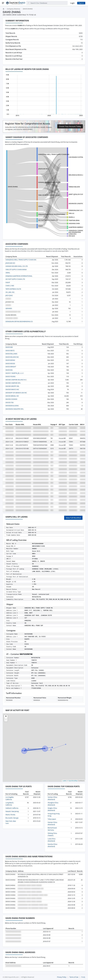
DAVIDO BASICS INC (12, 389)
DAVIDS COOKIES (11, 399)
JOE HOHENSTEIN (75, 232)
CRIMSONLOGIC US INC (77, 210)
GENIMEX (9, 308)
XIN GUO (72, 236)
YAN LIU (71, 213)
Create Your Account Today (70, 126)
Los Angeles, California (10, 798)
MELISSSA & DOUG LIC (76, 175)
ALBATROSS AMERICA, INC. (78, 227)
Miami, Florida (10, 815)
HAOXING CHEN (74, 223)
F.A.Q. (83, 977)
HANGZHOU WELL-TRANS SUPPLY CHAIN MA (54, 154)
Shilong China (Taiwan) (52, 834)
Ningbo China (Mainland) (52, 809)
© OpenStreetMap (72, 781)
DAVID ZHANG (13, 187)
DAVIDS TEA (10, 402)
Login (72, 3)
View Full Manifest (73, 518)
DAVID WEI (9, 347)
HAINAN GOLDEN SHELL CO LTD (49, 182)
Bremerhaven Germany (52, 829)
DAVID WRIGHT (11, 367)
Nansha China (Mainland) (52, 845)
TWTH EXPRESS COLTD (13, 289)
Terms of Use (74, 977)
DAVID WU (9, 370)
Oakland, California (12, 808)
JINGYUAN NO (43, 169)
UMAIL (41, 206)
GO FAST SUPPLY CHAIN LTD (48, 220)
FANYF (41, 226)
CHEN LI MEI (10, 286)
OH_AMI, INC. (10, 292)
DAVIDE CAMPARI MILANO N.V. (16, 380)
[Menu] (3, 3)
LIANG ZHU (73, 234)
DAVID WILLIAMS (11, 354)
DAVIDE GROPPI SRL (12, 386)
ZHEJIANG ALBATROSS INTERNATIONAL (52, 214)
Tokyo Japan (52, 819)
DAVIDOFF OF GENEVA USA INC (16, 393)
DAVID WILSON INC (12, 357)
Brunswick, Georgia (12, 818)
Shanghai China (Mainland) (53, 804)
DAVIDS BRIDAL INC (12, 396)
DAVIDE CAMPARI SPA (13, 383)
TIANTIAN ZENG (74, 220)
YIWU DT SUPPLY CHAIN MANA (49, 195)
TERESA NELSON (74, 187)
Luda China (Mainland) (52, 840)
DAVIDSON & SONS (12, 406)
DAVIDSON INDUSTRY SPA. (15, 409)
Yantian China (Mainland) (52, 798)
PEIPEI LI (72, 217)
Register (81, 3)
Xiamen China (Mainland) (52, 823)
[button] (6, 716)
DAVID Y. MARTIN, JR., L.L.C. (15, 373)
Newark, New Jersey (12, 811)
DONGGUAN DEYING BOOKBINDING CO (19, 321)
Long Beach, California (10, 804)
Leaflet (64, 781)
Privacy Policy (62, 977)
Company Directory (14, 9)
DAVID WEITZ (10, 350)
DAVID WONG (10, 360)
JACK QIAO (9, 295)
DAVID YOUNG (10, 376)
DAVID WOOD (10, 363)
